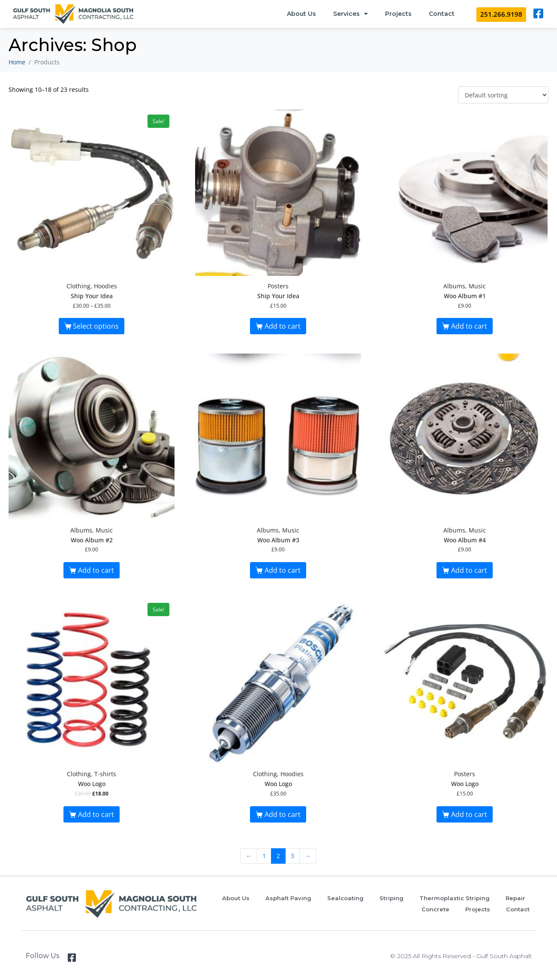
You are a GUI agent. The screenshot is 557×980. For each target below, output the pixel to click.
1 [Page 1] (264, 856)
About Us (301, 14)
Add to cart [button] (283, 326)
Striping (391, 898)
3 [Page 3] (292, 856)
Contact (442, 14)
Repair (515, 898)
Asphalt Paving (288, 898)
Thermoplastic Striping (455, 898)
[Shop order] (503, 95)
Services (351, 14)
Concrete (435, 909)
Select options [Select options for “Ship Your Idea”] (96, 326)
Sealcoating (345, 898)
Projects (398, 14)
